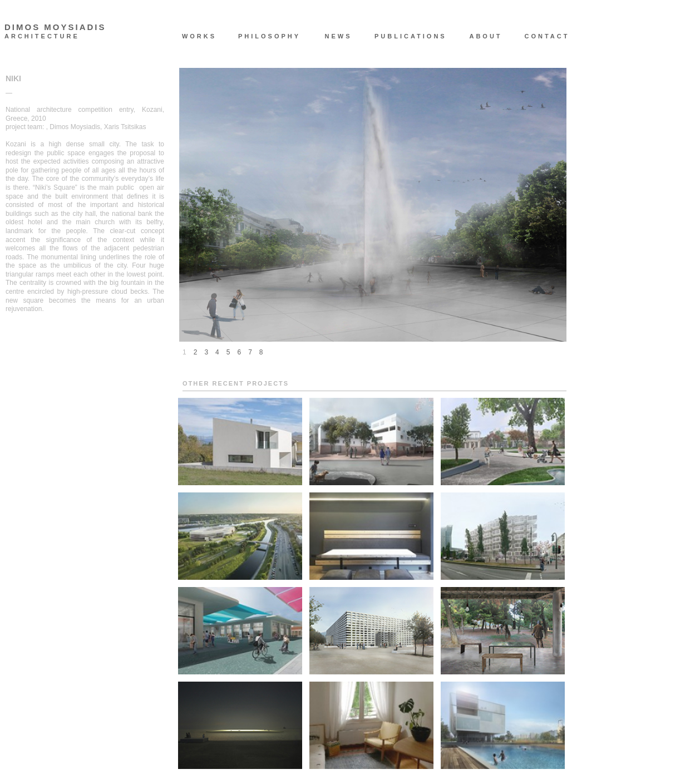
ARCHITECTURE (42, 36)
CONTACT (547, 36)
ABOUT (485, 36)
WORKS (199, 36)
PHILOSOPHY (269, 36)
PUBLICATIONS (405, 36)
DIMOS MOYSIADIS (55, 27)
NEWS (339, 36)
